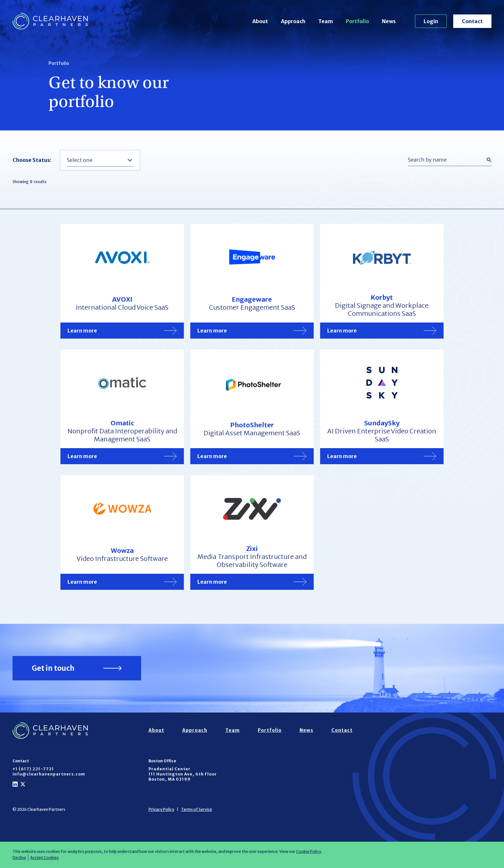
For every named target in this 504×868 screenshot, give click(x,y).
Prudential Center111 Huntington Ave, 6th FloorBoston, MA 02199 (183, 774)
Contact (472, 21)
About (260, 21)
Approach (293, 21)
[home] (50, 21)
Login (431, 21)
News (389, 21)
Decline (19, 858)
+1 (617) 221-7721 (33, 769)
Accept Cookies (45, 858)
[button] (100, 160)
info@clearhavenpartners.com (49, 774)
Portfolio (357, 21)
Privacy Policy (161, 809)
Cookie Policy (308, 851)
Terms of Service (197, 809)
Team (326, 21)
